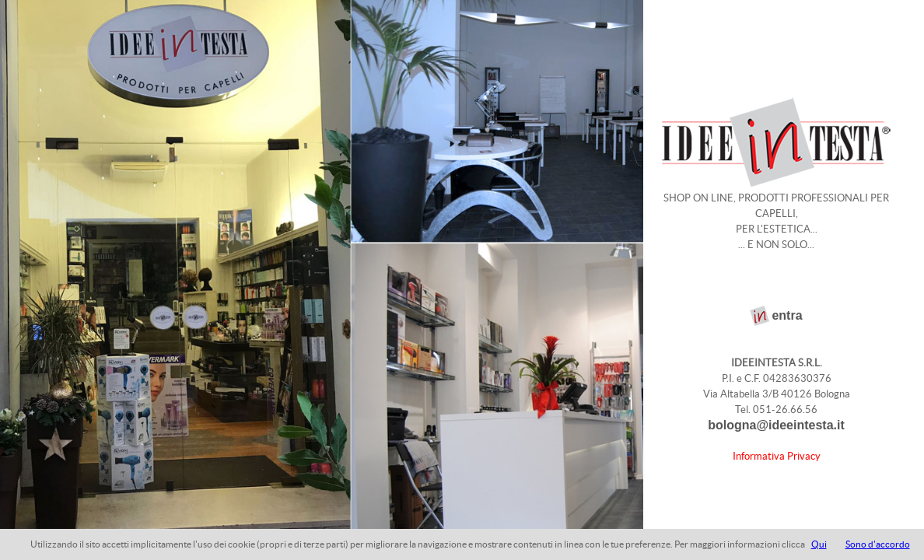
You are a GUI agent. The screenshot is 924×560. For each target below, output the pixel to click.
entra (787, 315)
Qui (819, 544)
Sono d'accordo (878, 544)
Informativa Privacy (777, 456)
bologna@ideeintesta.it (776, 425)
